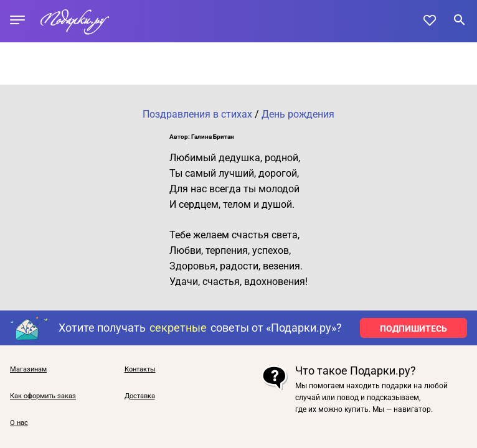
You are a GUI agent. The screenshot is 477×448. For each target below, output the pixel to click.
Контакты (140, 369)
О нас (19, 423)
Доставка (140, 396)
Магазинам (28, 369)
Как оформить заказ (43, 396)
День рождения (298, 114)
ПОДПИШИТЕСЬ (413, 329)
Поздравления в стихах (197, 114)
